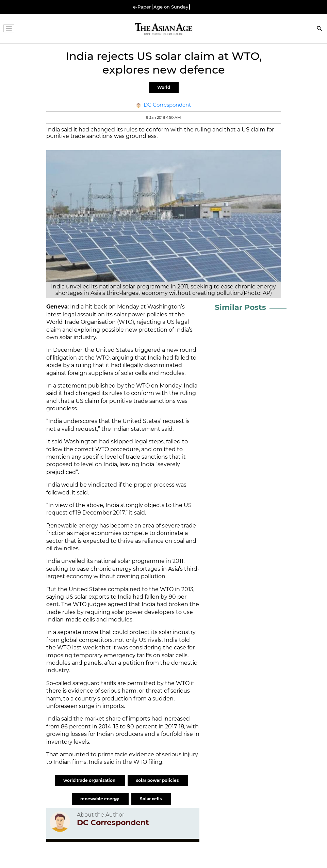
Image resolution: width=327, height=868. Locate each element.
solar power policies (158, 780)
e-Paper (142, 7)
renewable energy (100, 799)
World (164, 87)
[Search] (320, 29)
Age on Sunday (171, 7)
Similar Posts (240, 307)
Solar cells (151, 799)
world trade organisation (90, 780)
